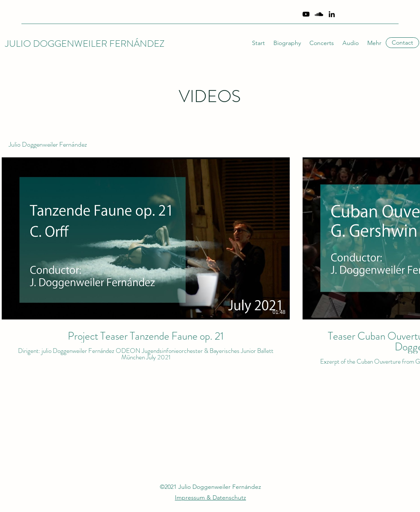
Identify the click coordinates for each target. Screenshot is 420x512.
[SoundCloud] (319, 14)
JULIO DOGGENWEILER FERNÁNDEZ (85, 44)
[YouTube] (306, 14)
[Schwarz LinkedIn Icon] (332, 14)
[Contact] (402, 43)
